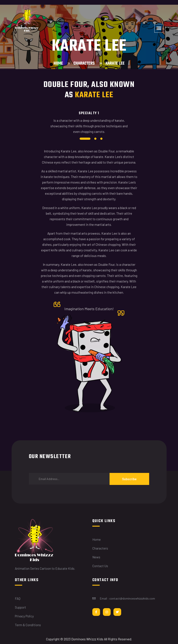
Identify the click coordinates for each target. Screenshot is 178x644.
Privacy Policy (24, 616)
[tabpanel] (89, 124)
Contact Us (100, 566)
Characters (84, 63)
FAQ (18, 598)
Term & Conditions (28, 625)
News (96, 557)
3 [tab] (101, 139)
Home (58, 63)
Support (20, 607)
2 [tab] (95, 139)
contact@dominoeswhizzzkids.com (132, 598)
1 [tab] (85, 139)
